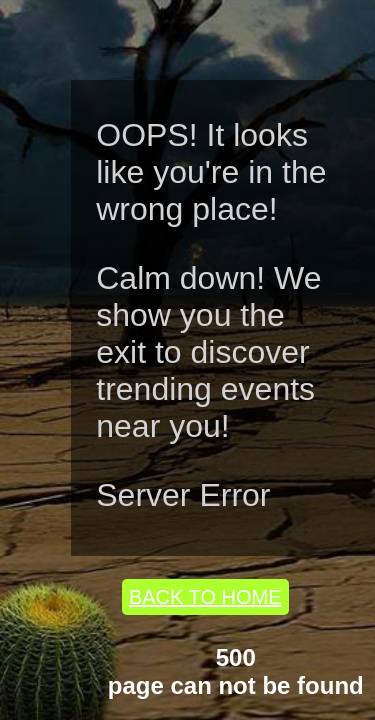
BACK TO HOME (205, 597)
